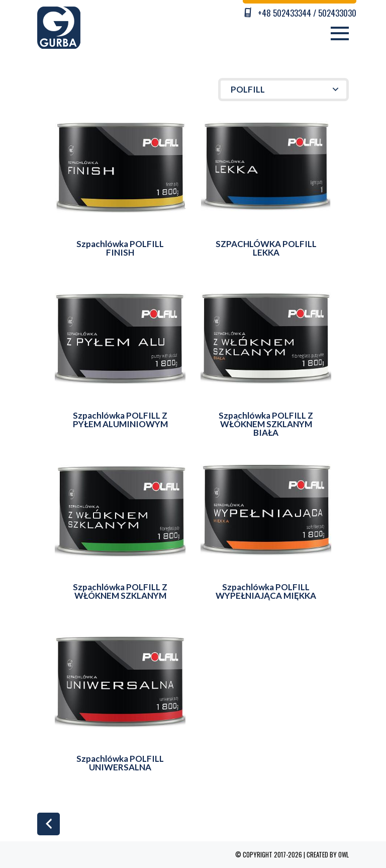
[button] (283, 90)
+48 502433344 (284, 13)
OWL (344, 854)
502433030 (337, 13)
